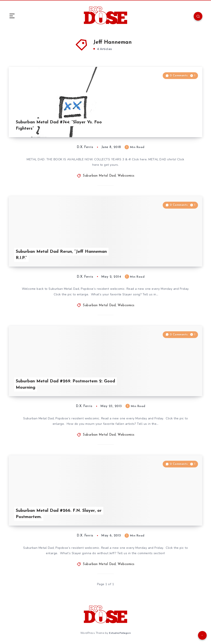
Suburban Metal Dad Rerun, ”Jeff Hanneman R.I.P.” (61, 255)
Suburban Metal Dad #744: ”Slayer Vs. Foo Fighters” (59, 125)
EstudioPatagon (120, 633)
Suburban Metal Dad (99, 176)
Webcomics (126, 176)
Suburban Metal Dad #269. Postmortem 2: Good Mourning (65, 384)
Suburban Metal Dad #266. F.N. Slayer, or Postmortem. (59, 514)
